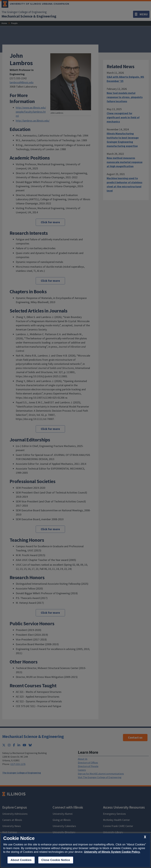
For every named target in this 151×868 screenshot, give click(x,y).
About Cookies (21, 860)
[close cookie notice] (145, 837)
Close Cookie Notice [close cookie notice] (56, 860)
